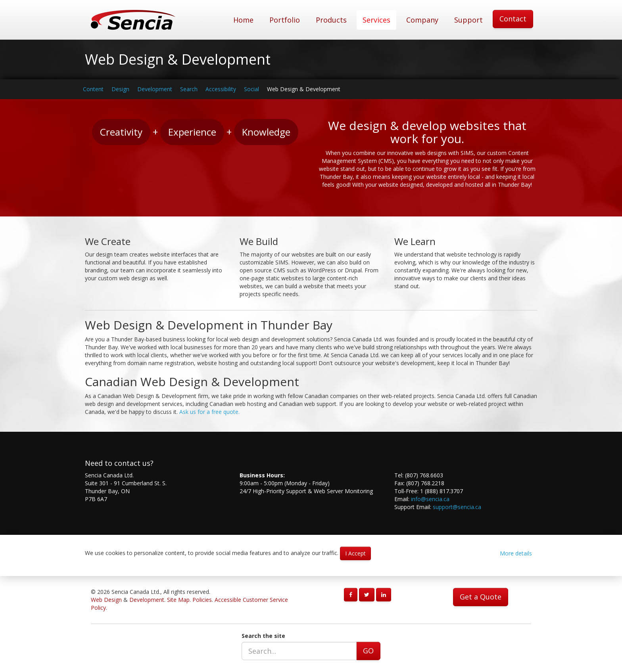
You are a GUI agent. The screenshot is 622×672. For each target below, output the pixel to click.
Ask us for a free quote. (209, 412)
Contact (513, 19)
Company (422, 20)
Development (155, 89)
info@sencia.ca (430, 499)
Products (331, 20)
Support (468, 20)
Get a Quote (481, 597)
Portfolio (285, 20)
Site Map (178, 600)
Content (93, 89)
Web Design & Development (304, 89)
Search (189, 89)
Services (376, 20)
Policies (202, 600)
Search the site (263, 636)
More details (516, 553)
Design (120, 89)
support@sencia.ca (457, 507)
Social (251, 89)
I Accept (355, 553)
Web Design (106, 600)
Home (243, 20)
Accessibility (221, 89)
